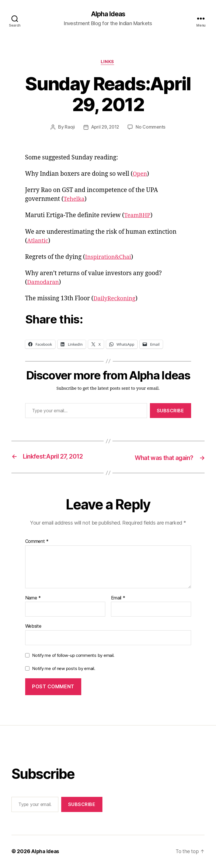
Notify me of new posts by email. (64, 669)
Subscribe (171, 411)
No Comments (151, 128)
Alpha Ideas (108, 14)
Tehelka (75, 200)
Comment (37, 542)
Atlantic (38, 242)
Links (108, 63)
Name (33, 599)
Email (118, 599)
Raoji (69, 128)
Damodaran (44, 283)
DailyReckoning (116, 300)
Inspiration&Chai (110, 258)
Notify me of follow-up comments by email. (73, 656)
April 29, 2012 (105, 128)
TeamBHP (138, 216)
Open (140, 175)
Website (33, 627)
